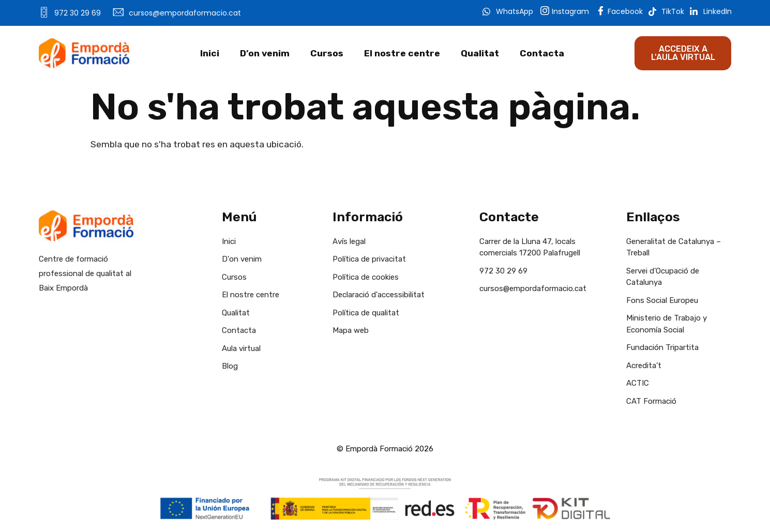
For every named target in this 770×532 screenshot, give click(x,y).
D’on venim (265, 53)
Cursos (327, 53)
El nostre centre (402, 53)
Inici (210, 53)
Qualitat (480, 53)
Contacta (542, 53)
